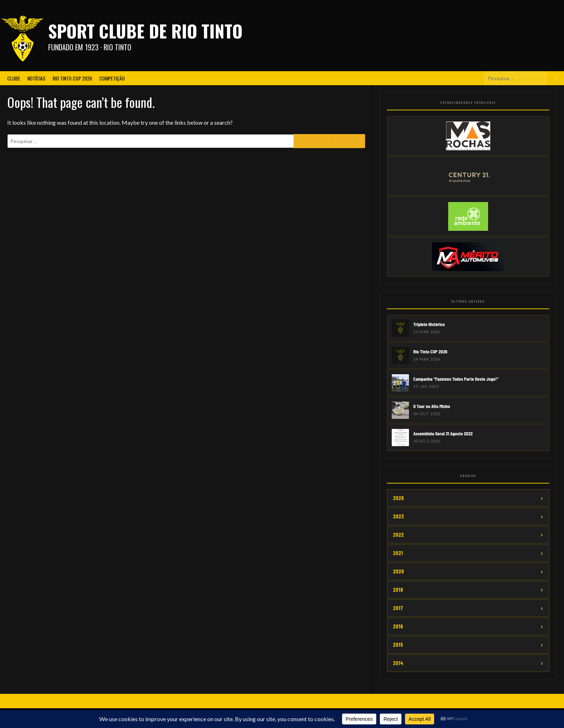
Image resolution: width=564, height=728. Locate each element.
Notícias (36, 78)
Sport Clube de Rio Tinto (145, 31)
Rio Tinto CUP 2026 (72, 78)
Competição (112, 78)
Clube (14, 78)
